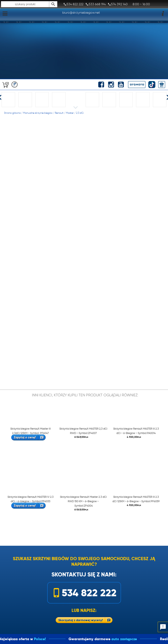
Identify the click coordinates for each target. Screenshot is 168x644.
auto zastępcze (149, 639)
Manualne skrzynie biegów (38, 113)
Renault (59, 113)
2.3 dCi (80, 113)
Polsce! (64, 639)
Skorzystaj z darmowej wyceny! (80, 620)
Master (70, 113)
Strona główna (12, 113)
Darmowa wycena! (15, 85)
